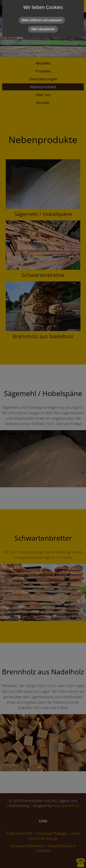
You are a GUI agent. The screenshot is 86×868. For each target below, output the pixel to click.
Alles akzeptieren (43, 29)
